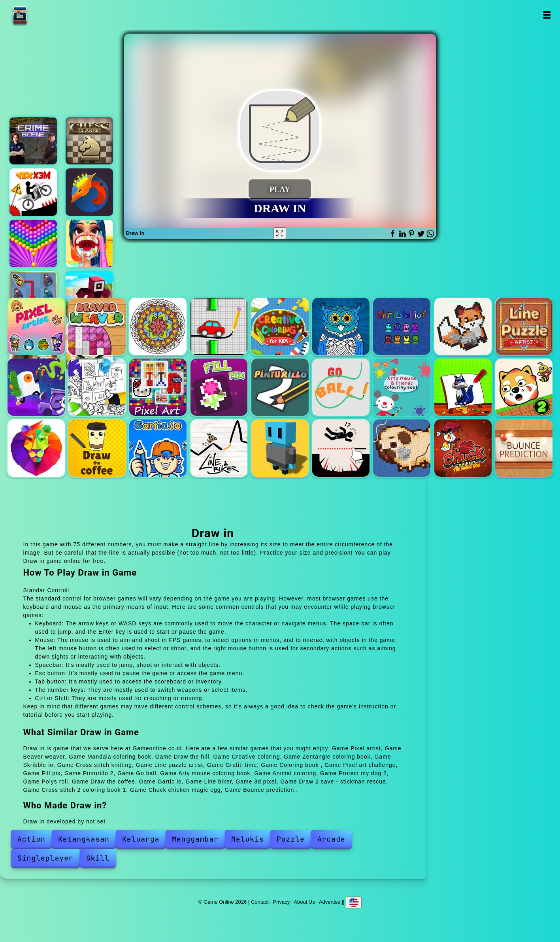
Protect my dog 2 (524, 387)
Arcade (331, 839)
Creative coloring (280, 326)
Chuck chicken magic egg (463, 448)
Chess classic (89, 141)
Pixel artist (36, 326)
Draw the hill (219, 326)
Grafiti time (36, 387)
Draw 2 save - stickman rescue (341, 448)
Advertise (330, 902)
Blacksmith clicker (89, 192)
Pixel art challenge (158, 387)
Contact (260, 902)
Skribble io (402, 326)
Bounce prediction (524, 448)
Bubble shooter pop (33, 244)
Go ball (341, 387)
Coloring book (97, 387)
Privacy (282, 902)
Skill (98, 858)
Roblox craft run (89, 295)
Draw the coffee (97, 448)
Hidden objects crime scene (33, 141)
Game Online (45, 15)
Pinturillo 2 (280, 387)
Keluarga (141, 839)
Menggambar (195, 839)
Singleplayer (45, 858)
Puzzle (291, 839)
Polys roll (36, 448)
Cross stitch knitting (463, 326)
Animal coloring (463, 387)
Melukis (248, 839)
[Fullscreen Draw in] (280, 233)
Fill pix (219, 387)
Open (547, 15)
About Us (304, 902)
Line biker (219, 448)
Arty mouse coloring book (402, 387)
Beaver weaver (97, 326)
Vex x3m (33, 192)
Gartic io (158, 448)
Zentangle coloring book (341, 326)
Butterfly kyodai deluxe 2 (33, 295)
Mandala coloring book (158, 326)
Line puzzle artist (524, 326)
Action (31, 839)
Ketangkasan (84, 839)
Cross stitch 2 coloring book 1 (402, 448)
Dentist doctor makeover (89, 244)
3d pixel (280, 448)
